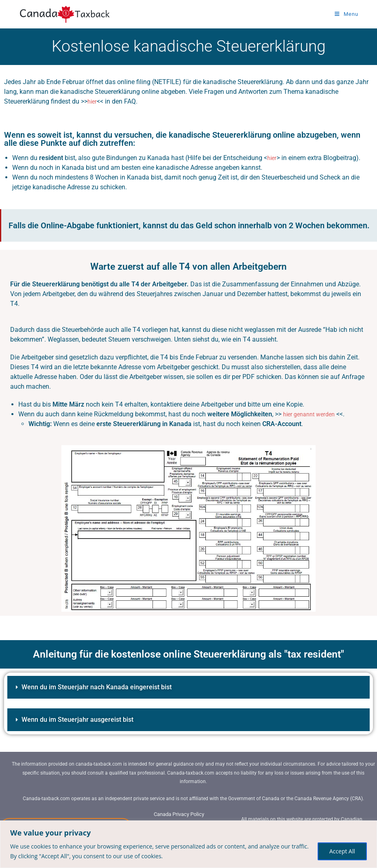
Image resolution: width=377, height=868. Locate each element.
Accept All (342, 851)
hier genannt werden (312, 414)
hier (93, 101)
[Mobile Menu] (346, 14)
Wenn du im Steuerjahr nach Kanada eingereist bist (105, 687)
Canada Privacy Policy (179, 814)
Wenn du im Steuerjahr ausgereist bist (84, 719)
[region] (188, 844)
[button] (188, 687)
